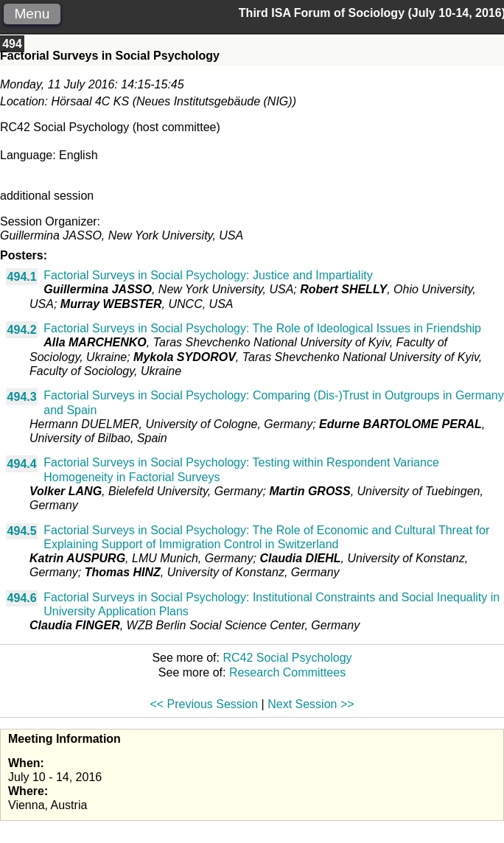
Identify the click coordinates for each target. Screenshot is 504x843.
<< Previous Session (204, 704)
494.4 (22, 464)
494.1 (22, 277)
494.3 (22, 397)
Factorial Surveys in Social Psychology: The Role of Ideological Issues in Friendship (262, 328)
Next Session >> (311, 704)
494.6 (22, 598)
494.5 (22, 531)
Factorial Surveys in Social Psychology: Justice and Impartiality (208, 275)
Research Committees (287, 672)
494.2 (22, 330)
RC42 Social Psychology (287, 658)
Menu (32, 14)
